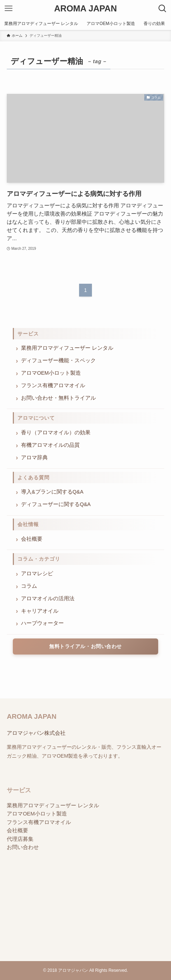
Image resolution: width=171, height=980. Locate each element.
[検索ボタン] (162, 9)
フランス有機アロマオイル (53, 385)
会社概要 (32, 539)
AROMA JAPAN (85, 9)
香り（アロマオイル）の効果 (56, 433)
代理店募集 (20, 845)
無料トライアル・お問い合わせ (85, 646)
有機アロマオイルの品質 (50, 445)
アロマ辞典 (34, 458)
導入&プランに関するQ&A (52, 492)
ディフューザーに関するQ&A (56, 504)
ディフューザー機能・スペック (58, 360)
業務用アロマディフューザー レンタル (67, 348)
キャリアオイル (40, 611)
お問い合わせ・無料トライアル (58, 398)
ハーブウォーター (42, 623)
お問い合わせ (23, 854)
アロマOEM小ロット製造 (51, 373)
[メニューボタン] (9, 9)
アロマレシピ (37, 574)
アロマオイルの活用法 (48, 598)
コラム (29, 586)
